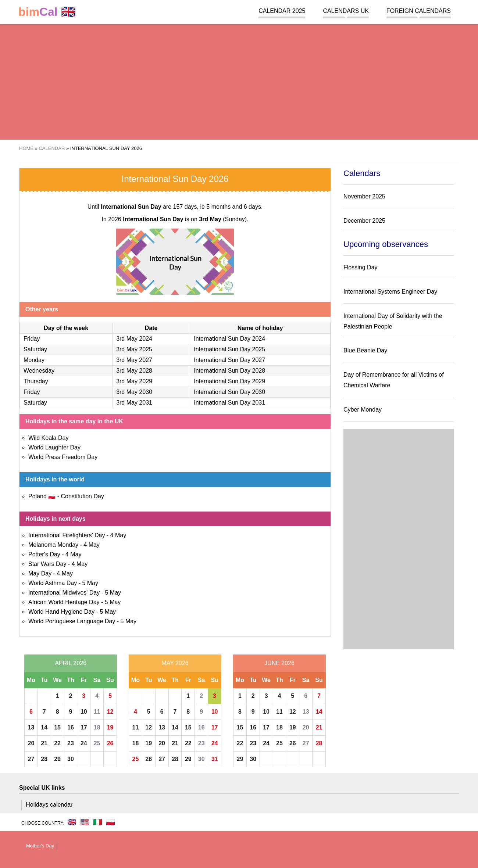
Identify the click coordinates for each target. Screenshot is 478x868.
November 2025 (364, 196)
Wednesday (39, 371)
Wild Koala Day (48, 438)
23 (71, 743)
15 (57, 727)
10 (84, 712)
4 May (118, 535)
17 (84, 727)
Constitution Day (82, 496)
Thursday (36, 381)
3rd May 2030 (134, 392)
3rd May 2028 (134, 371)
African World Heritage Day (64, 602)
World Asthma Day (53, 583)
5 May (90, 583)
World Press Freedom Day (63, 457)
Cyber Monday (363, 410)
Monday (34, 360)
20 (31, 743)
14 (44, 727)
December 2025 (364, 221)
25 (97, 743)
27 (31, 759)
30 (71, 759)
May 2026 (175, 663)
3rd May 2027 (134, 360)
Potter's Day (44, 554)
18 (97, 727)
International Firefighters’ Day (67, 535)
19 (110, 727)
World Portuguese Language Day (72, 621)
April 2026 (71, 663)
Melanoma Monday (53, 545)
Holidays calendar (49, 805)
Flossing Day (360, 267)
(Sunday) (223, 219)
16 (71, 727)
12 (110, 712)
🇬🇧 (47, 12)
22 (57, 743)
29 (57, 759)
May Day (40, 573)
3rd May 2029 (134, 381)
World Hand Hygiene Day (61, 612)
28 (44, 759)
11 (97, 712)
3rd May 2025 (134, 349)
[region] (239, 81)
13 (31, 727)
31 (215, 759)
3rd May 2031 (134, 403)
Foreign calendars (419, 11)
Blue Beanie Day (365, 350)
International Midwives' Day (64, 593)
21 (44, 743)
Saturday (35, 349)
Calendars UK (346, 11)
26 (110, 743)
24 (84, 743)
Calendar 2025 (282, 11)
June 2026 (279, 663)
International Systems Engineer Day (390, 292)
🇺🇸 (85, 822)
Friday (32, 339)
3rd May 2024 (134, 339)
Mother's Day (40, 846)
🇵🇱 (110, 822)
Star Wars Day (47, 564)
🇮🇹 (98, 822)
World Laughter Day (54, 447)
